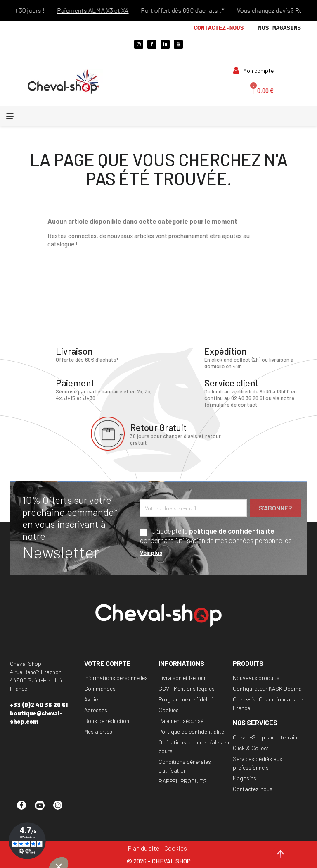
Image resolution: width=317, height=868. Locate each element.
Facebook (25, 809)
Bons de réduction (107, 721)
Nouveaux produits (256, 678)
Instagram (62, 809)
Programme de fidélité (186, 699)
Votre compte (108, 663)
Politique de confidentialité (191, 731)
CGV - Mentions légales (187, 688)
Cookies (169, 710)
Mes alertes (98, 731)
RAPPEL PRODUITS (183, 781)
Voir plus (151, 552)
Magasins (245, 778)
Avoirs (92, 699)
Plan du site (144, 848)
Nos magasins (279, 28)
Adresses (96, 710)
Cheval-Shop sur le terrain (265, 737)
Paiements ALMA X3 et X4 (99, 10)
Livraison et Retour (182, 678)
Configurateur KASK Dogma (267, 688)
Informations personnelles (116, 678)
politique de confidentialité (232, 531)
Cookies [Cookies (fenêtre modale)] (176, 848)
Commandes (100, 688)
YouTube (43, 809)
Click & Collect (251, 748)
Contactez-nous (219, 28)
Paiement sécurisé (181, 721)
